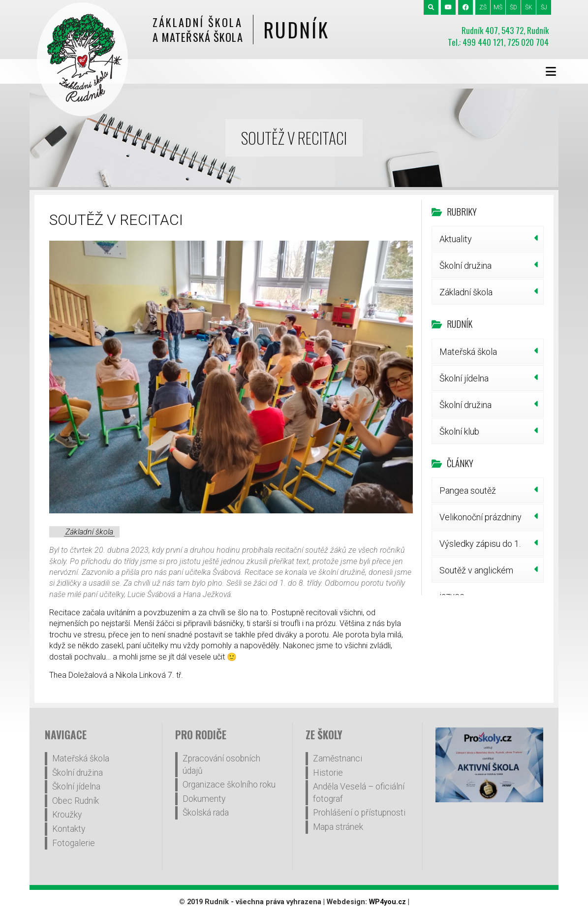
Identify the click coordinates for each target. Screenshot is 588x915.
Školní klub (459, 431)
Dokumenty (204, 799)
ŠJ (544, 7)
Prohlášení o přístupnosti (359, 813)
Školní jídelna (464, 378)
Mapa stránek (338, 827)
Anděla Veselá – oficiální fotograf (359, 793)
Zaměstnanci (338, 758)
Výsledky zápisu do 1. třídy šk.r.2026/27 (480, 547)
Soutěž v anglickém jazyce (476, 574)
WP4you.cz (387, 902)
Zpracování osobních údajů (221, 765)
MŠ (498, 7)
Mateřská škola (468, 352)
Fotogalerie (74, 843)
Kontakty (69, 829)
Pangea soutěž (468, 490)
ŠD (513, 7)
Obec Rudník (76, 801)
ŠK (529, 7)
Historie (328, 773)
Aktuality (456, 239)
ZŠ (483, 7)
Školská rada (206, 813)
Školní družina (465, 266)
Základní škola (89, 532)
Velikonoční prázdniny (480, 517)
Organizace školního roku (229, 785)
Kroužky (67, 815)
